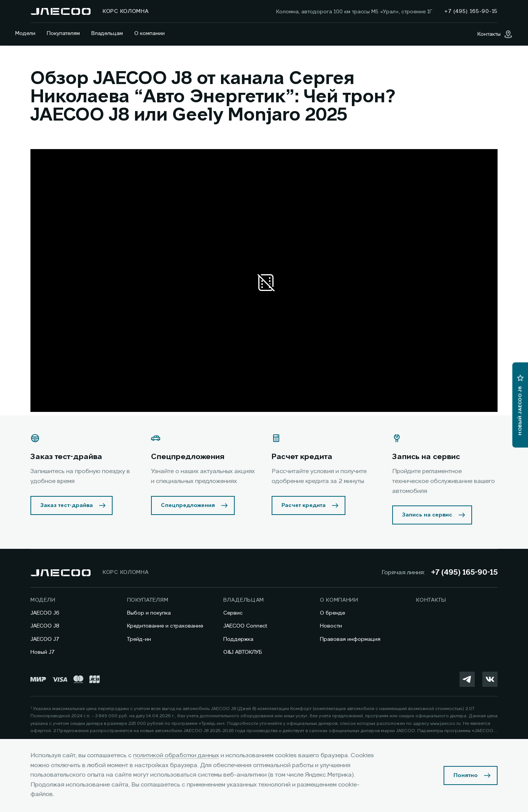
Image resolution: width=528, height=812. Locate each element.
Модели (25, 33)
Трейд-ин (139, 639)
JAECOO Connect (245, 626)
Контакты (431, 600)
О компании (149, 33)
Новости (331, 626)
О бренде (332, 613)
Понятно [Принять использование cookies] (466, 775)
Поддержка (238, 639)
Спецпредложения (188, 505)
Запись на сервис (427, 515)
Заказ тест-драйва (67, 505)
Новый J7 (43, 652)
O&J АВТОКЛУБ (243, 652)
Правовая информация (350, 639)
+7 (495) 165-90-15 (464, 573)
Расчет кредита (304, 505)
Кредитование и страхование (165, 626)
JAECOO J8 (45, 626)
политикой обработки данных (176, 756)
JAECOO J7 (45, 639)
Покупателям (63, 33)
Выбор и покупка (149, 613)
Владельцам (107, 33)
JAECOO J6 (45, 613)
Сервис (233, 613)
